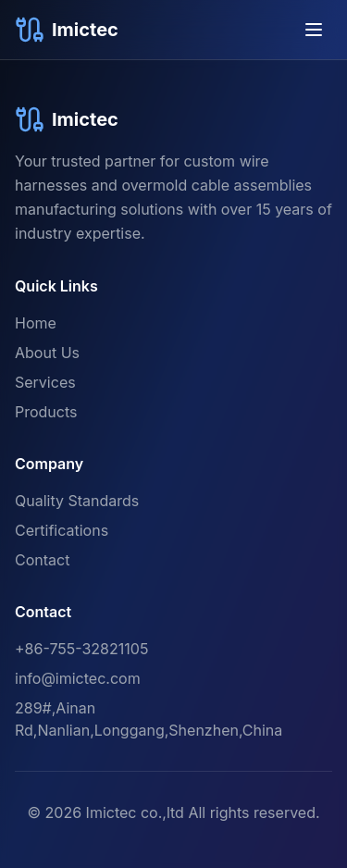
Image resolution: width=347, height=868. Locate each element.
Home (36, 323)
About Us (47, 353)
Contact (42, 560)
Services (45, 382)
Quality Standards (77, 501)
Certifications (62, 530)
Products (46, 412)
